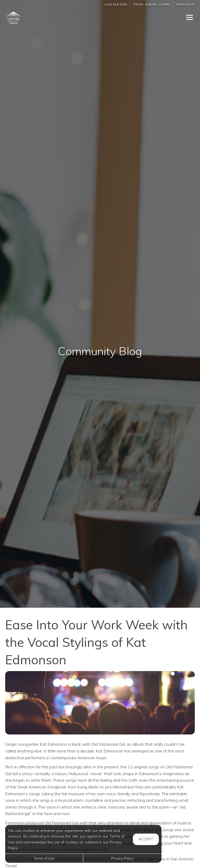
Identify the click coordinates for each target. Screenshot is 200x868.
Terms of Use (44, 858)
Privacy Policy (122, 858)
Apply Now (185, 4)
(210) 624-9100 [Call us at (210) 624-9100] (116, 4)
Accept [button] (146, 839)
